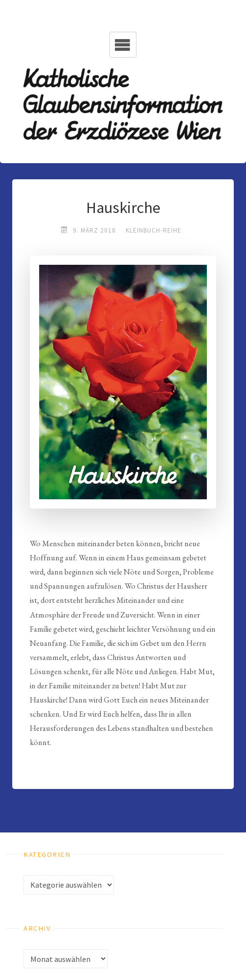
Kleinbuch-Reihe (154, 230)
